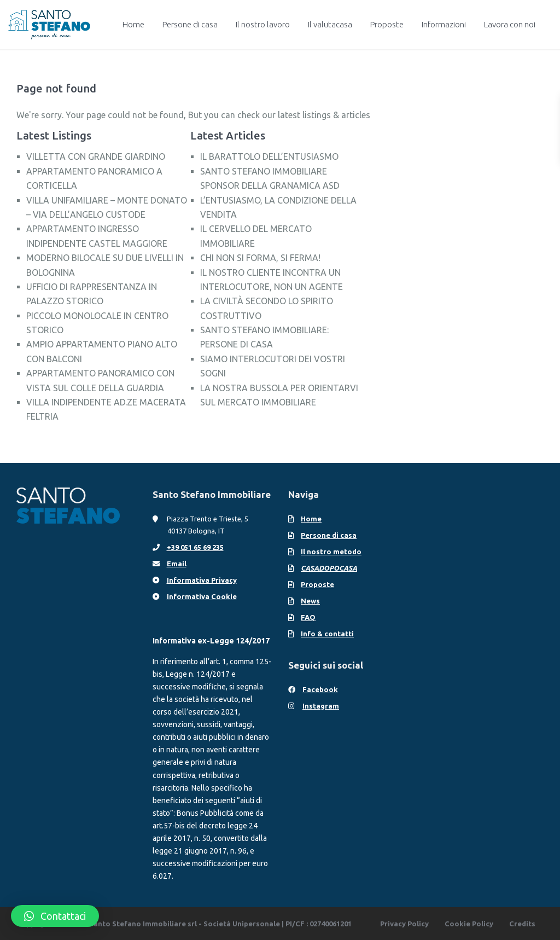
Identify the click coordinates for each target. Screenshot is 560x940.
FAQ (308, 617)
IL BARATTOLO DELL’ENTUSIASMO (269, 156)
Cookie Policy (469, 924)
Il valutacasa (330, 24)
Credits (522, 924)
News (310, 601)
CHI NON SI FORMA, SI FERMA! (260, 258)
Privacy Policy (404, 924)
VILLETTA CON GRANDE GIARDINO (96, 156)
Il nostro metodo (331, 552)
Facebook (320, 689)
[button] (55, 916)
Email (177, 564)
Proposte (387, 24)
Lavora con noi (510, 24)
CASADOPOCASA (329, 568)
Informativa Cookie (202, 596)
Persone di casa (190, 24)
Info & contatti (327, 634)
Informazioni (444, 24)
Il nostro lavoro (263, 24)
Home (133, 24)
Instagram (321, 706)
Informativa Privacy (202, 580)
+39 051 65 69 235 (195, 547)
